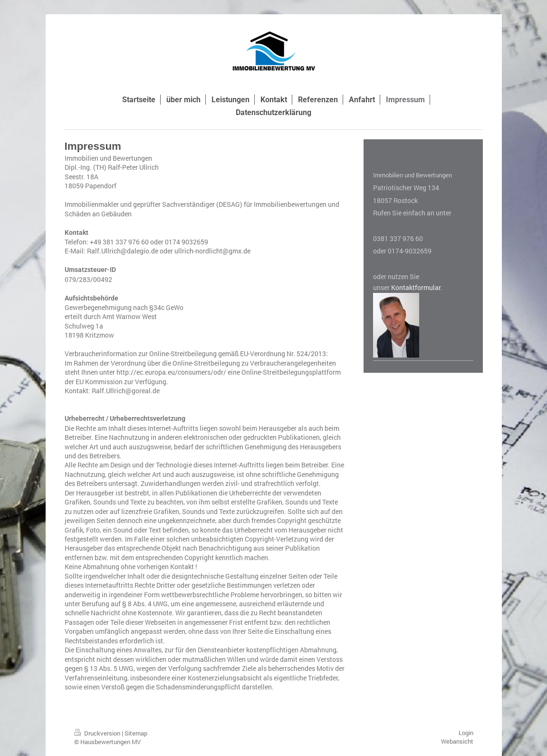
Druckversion (98, 733)
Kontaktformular (416, 287)
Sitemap (136, 733)
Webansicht (457, 741)
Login (466, 733)
